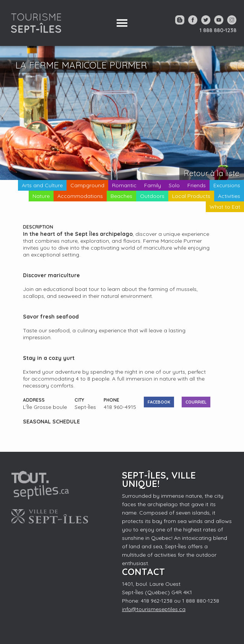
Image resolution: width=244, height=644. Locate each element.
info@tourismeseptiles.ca (154, 609)
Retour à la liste (212, 173)
